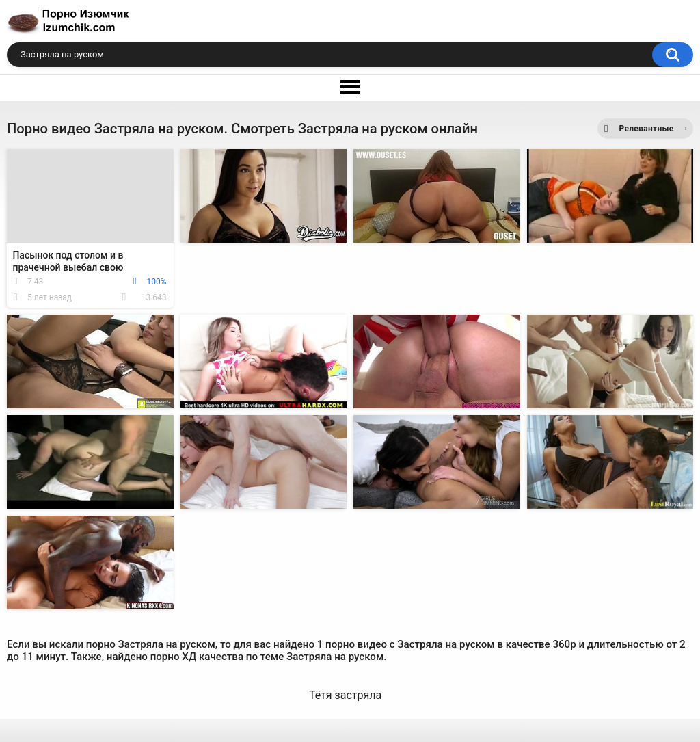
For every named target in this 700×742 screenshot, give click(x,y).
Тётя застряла (345, 695)
